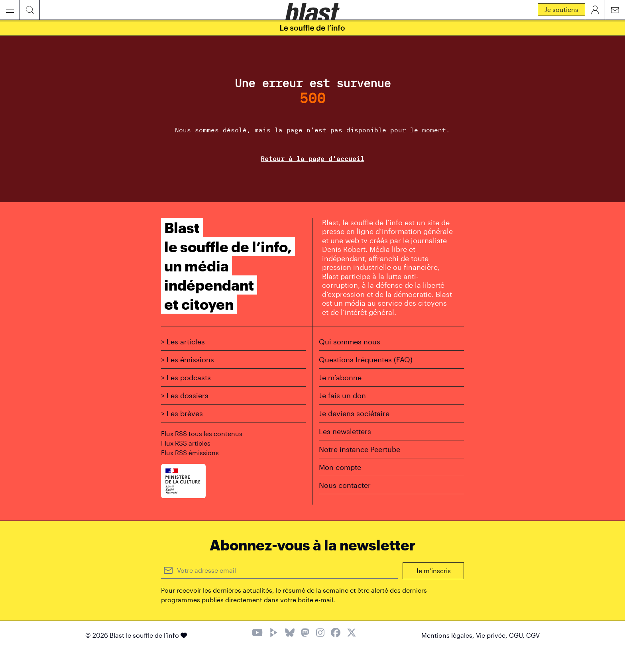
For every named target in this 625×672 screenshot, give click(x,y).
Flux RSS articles (186, 443)
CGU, (518, 635)
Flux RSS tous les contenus (202, 433)
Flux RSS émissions (190, 453)
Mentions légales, (449, 635)
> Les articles (183, 342)
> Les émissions (188, 360)
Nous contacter (345, 485)
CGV (533, 635)
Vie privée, (492, 635)
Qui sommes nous (350, 342)
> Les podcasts (186, 377)
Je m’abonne (340, 377)
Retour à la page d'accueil (312, 159)
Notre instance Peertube (360, 449)
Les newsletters (345, 431)
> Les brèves (182, 413)
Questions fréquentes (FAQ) (366, 360)
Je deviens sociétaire (354, 413)
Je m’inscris (433, 571)
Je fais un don (342, 395)
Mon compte (340, 467)
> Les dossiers (185, 395)
